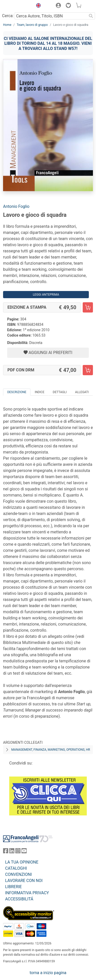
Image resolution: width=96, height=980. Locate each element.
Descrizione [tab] (17, 392)
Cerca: (8, 16)
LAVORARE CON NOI (24, 881)
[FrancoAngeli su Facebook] (6, 852)
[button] (37, 6)
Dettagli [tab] (60, 392)
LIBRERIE (13, 887)
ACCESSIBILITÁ (19, 899)
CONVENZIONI (18, 874)
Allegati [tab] (82, 392)
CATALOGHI (16, 868)
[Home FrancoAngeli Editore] (17, 6)
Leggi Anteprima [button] (46, 295)
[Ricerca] (91, 16)
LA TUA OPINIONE (22, 862)
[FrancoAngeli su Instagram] (18, 852)
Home (7, 25)
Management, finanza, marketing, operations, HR (51, 750)
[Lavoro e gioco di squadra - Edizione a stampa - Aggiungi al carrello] (88, 307)
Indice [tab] (40, 392)
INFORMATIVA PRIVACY (27, 893)
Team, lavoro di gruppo (32, 25)
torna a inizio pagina (48, 973)
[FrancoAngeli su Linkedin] (12, 852)
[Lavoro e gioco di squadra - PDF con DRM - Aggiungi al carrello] (88, 370)
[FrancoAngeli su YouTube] (24, 852)
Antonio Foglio (16, 206)
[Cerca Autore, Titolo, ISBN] (51, 16)
